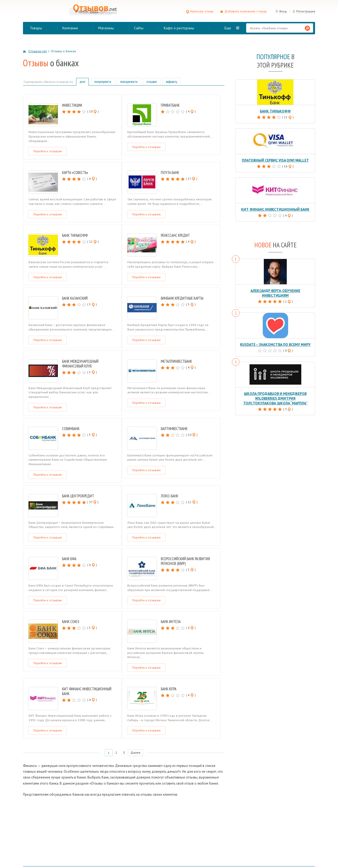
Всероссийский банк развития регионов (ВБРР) (185, 561)
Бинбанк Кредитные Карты (182, 298)
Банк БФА (69, 559)
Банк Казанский (75, 298)
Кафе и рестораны (179, 28)
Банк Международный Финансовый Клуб (80, 364)
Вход (281, 11)
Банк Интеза (171, 622)
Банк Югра (169, 689)
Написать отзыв (200, 11)
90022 (94, 11)
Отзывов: (82, 11)
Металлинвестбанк (176, 361)
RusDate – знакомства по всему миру (275, 339)
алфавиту (172, 82)
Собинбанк (71, 429)
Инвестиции (72, 105)
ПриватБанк (170, 105)
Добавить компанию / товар (246, 11)
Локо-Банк (170, 496)
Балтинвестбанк (174, 429)
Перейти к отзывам (48, 151)
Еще (228, 28)
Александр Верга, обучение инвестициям (275, 290)
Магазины (106, 28)
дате (82, 82)
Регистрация (304, 11)
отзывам (152, 82)
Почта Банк (170, 173)
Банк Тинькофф (75, 235)
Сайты (139, 28)
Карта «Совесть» (75, 173)
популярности (103, 82)
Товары (36, 28)
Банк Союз (71, 622)
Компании (70, 28)
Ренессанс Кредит (175, 235)
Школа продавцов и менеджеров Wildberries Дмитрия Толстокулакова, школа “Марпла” (275, 392)
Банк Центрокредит (78, 496)
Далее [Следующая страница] (136, 753)
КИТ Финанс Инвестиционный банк (87, 691)
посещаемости (129, 82)
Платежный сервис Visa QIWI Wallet (275, 160)
